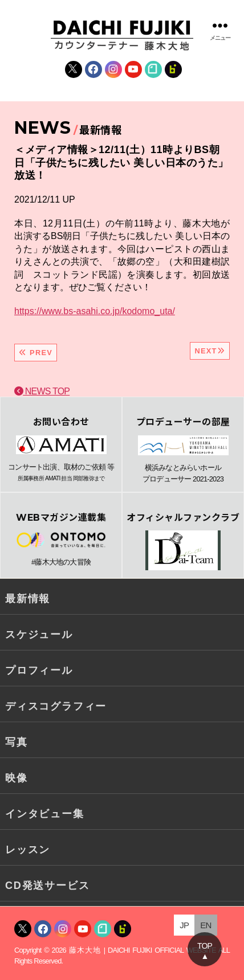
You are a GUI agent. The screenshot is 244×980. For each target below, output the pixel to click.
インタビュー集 (45, 814)
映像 (17, 778)
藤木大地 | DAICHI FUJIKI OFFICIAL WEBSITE (143, 950)
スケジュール (39, 635)
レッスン (28, 850)
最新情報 (28, 599)
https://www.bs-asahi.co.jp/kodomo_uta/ (95, 311)
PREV (36, 353)
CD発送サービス (47, 886)
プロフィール (39, 670)
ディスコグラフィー (56, 706)
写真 (17, 742)
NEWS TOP (42, 391)
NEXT (210, 351)
